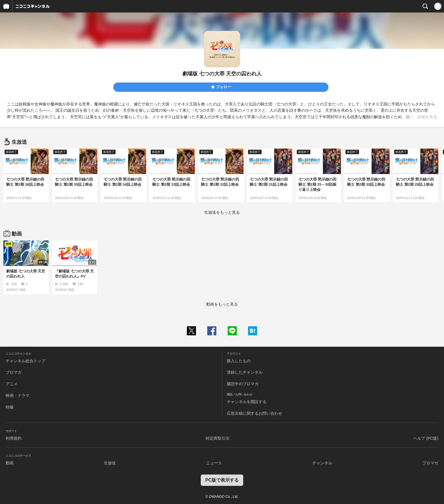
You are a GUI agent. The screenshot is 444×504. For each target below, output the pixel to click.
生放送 (110, 463)
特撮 (10, 407)
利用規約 (14, 438)
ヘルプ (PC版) (426, 438)
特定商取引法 (217, 438)
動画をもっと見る (222, 304)
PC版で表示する (222, 480)
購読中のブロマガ (243, 384)
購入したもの (239, 361)
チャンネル (322, 463)
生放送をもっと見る (222, 212)
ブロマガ (14, 372)
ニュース (214, 463)
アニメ (12, 384)
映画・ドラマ (18, 395)
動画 (10, 463)
